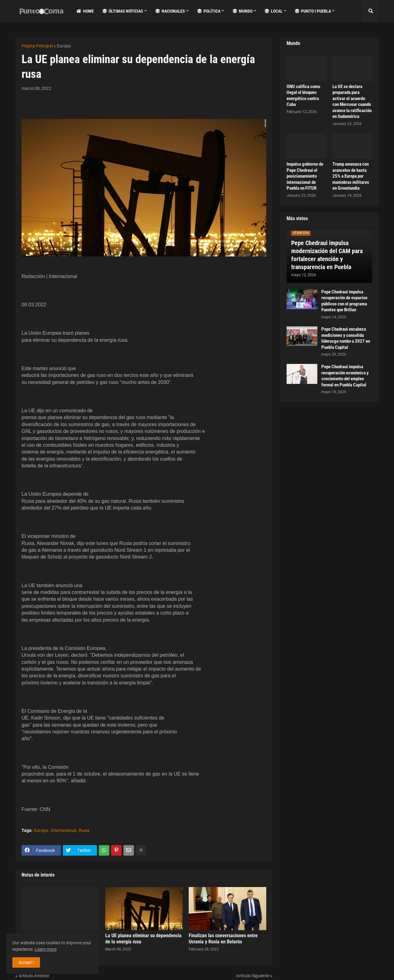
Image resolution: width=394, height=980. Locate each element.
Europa (64, 46)
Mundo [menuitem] (243, 11)
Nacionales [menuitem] (170, 11)
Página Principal (37, 46)
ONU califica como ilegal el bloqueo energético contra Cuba (303, 96)
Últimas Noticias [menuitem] (123, 11)
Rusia (84, 830)
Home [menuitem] (85, 11)
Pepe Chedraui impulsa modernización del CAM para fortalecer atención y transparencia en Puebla (327, 255)
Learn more (46, 949)
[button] (371, 11)
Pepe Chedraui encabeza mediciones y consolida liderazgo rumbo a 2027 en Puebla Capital (346, 338)
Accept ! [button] (26, 962)
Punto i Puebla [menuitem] (313, 11)
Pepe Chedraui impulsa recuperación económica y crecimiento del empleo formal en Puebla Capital (345, 376)
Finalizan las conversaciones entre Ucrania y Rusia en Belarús (223, 939)
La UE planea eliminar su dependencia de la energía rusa (143, 939)
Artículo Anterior (34, 976)
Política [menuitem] (209, 11)
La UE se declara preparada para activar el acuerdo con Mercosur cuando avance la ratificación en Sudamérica (352, 102)
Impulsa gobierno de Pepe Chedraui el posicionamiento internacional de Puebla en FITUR (305, 176)
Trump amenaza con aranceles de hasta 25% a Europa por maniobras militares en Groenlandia (351, 176)
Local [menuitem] (274, 11)
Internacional (63, 830)
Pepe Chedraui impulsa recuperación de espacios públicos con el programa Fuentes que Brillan (344, 301)
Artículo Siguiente (253, 976)
